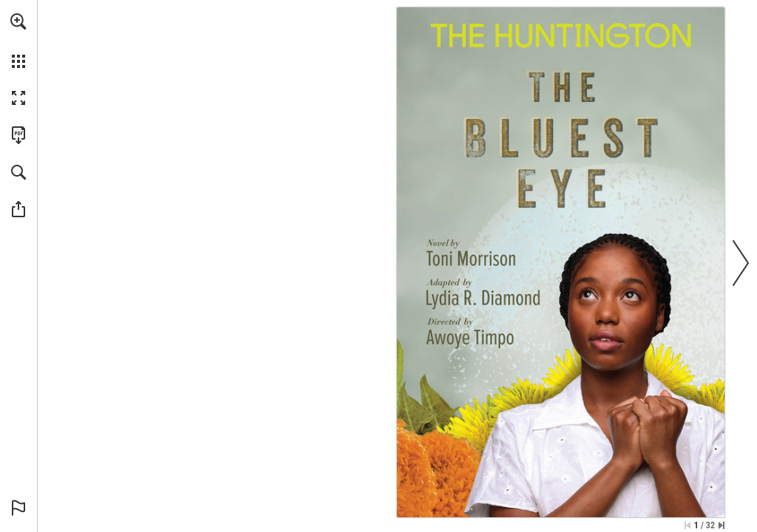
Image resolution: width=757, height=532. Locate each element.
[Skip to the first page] (688, 525)
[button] (18, 21)
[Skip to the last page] (722, 525)
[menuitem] (18, 41)
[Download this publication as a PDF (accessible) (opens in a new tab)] (18, 135)
